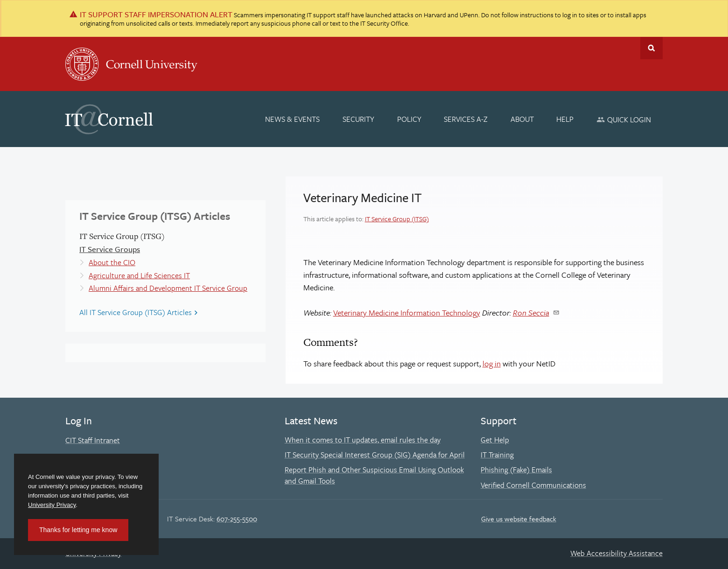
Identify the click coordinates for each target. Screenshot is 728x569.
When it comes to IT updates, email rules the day (363, 440)
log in (492, 363)
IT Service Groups (110, 249)
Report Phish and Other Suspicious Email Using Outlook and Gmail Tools (374, 475)
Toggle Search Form (651, 48)
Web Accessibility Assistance (616, 553)
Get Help (495, 440)
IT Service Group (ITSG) (397, 219)
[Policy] (409, 119)
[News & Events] (293, 119)
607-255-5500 (237, 519)
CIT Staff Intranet (93, 440)
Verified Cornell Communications (533, 485)
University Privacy (52, 505)
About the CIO (112, 262)
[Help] (565, 119)
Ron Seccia (531, 313)
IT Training (497, 455)
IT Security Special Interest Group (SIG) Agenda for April (375, 455)
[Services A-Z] (466, 119)
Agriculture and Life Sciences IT (139, 275)
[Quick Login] (624, 119)
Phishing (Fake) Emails (516, 470)
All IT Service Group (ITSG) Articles (136, 312)
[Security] (358, 119)
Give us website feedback (519, 519)
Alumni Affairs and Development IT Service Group (168, 288)
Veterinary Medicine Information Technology (407, 313)
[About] (522, 119)
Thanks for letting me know (78, 530)
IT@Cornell (109, 119)
